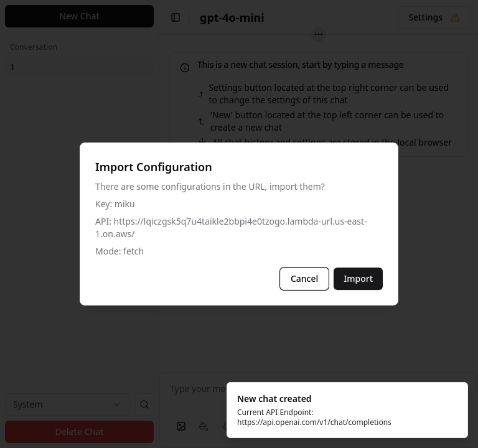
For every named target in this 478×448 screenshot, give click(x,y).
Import (358, 278)
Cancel (304, 278)
